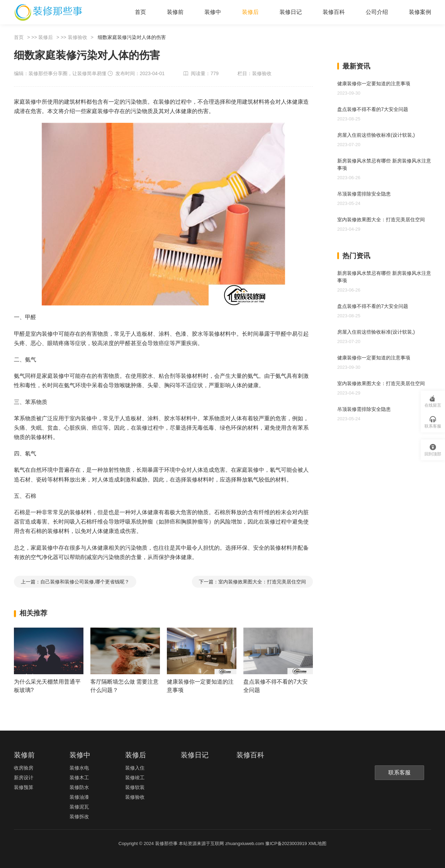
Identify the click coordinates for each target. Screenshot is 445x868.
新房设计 (24, 778)
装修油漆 (79, 797)
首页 (140, 12)
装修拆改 (79, 817)
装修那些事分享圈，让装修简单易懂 (67, 73)
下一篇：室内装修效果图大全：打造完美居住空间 (252, 582)
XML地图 (317, 843)
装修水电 (79, 768)
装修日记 (291, 12)
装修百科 (334, 12)
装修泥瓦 (79, 807)
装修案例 (420, 12)
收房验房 (24, 768)
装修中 (213, 12)
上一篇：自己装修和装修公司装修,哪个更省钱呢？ (75, 582)
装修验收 (78, 37)
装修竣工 (135, 778)
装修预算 (24, 787)
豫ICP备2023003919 (286, 843)
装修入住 (135, 768)
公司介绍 (377, 12)
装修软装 (135, 787)
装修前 (175, 12)
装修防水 (79, 787)
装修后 (250, 12)
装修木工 (79, 778)
